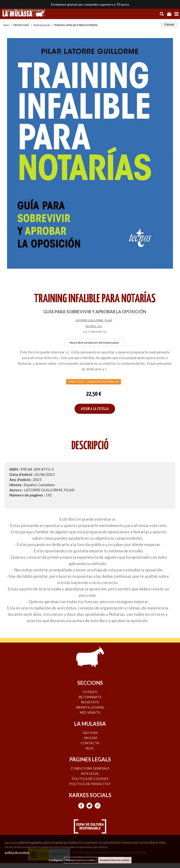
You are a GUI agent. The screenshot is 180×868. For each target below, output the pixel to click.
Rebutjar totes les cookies (81, 860)
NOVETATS (90, 702)
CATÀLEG (90, 692)
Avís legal (90, 773)
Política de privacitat (90, 784)
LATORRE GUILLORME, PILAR (94, 320)
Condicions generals (90, 768)
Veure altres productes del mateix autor (94, 343)
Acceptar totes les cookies (115, 860)
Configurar (56, 860)
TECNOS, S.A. (94, 326)
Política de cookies (90, 779)
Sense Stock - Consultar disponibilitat (93, 382)
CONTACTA (90, 743)
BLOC (90, 748)
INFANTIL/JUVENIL (90, 707)
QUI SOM (90, 733)
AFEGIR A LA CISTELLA (95, 409)
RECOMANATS (90, 697)
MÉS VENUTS (90, 712)
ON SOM (90, 738)
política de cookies (17, 852)
